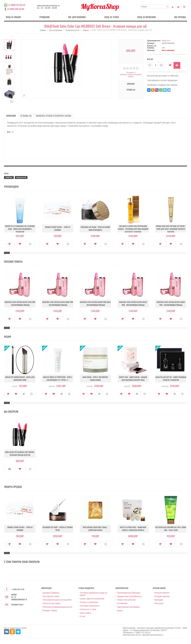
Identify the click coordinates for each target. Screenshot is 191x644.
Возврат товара (50, 611)
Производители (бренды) (129, 593)
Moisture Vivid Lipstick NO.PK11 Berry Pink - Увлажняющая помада (171, 303)
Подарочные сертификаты (129, 596)
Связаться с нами (88, 609)
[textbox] (155, 7)
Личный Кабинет (162, 593)
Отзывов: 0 (131, 73)
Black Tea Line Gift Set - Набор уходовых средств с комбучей (171, 378)
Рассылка (159, 603)
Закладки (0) (178, 7)
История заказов (162, 596)
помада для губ (21, 177)
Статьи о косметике (89, 602)
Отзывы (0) (131, 90)
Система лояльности (89, 606)
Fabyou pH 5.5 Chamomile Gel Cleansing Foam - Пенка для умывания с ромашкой (20, 229)
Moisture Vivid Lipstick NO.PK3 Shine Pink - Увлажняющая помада (58, 303)
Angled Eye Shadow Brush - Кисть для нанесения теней (20, 378)
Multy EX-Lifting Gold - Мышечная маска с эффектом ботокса (133, 529)
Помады (86, 30)
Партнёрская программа (128, 607)
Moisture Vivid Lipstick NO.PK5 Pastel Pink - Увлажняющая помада (133, 303)
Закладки (158, 600)
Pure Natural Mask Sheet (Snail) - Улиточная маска (95, 529)
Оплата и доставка (51, 603)
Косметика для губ (72, 30)
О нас (82, 616)
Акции (120, 611)
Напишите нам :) (17, 605)
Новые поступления (126, 600)
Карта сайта (85, 613)
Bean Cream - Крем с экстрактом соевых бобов (95, 378)
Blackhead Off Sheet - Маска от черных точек (58, 529)
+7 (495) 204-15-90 (15, 9)
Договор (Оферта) (51, 593)
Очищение (45, 17)
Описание (131, 84)
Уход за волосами (146, 17)
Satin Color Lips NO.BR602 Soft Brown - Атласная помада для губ (20, 453)
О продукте (30, 244)
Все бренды (180, 17)
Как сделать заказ (51, 596)
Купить (10, 244)
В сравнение (24, 394)
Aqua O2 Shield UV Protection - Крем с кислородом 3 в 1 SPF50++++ (58, 378)
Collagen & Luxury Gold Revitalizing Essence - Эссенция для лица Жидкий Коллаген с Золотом (133, 229)
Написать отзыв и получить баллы (131, 76)
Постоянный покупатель (173, 7)
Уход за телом (112, 17)
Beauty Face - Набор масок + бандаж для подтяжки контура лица (133, 378)
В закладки (170, 65)
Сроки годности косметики (92, 599)
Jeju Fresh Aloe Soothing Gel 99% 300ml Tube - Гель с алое (171, 529)
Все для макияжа (77, 17)
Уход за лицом (13, 17)
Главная (43, 30)
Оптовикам (122, 603)
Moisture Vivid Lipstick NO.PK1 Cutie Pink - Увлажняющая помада (20, 303)
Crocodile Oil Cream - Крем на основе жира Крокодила (95, 228)
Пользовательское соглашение (57, 600)
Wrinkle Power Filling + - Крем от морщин (58, 228)
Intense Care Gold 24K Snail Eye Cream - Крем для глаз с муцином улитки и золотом (171, 229)
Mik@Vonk (166, 41)
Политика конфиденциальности (57, 607)
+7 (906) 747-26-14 (17, 5)
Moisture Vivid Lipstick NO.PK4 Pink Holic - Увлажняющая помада (95, 303)
